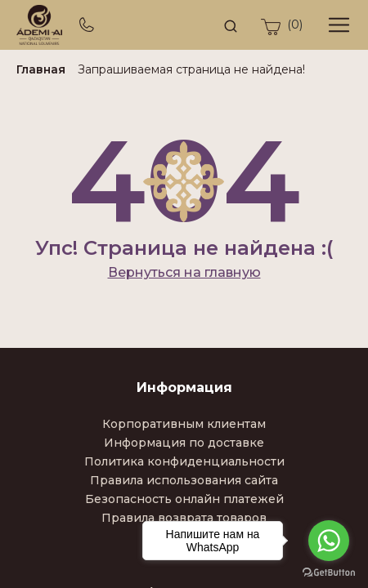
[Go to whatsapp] (329, 541)
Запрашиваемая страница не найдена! (191, 69)
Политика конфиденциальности (184, 461)
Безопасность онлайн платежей (184, 499)
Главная (41, 69)
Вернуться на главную (184, 272)
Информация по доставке (184, 443)
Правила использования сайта (184, 480)
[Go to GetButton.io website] (329, 572)
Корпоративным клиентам (184, 424)
